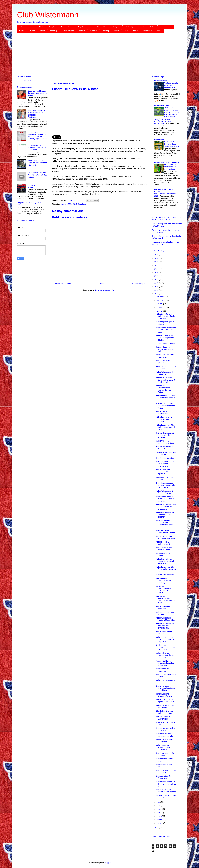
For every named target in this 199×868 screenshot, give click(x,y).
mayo (159, 809)
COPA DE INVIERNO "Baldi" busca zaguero (166, 791)
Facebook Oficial (24, 81)
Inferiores (82, 31)
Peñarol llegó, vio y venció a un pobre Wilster (164, 349)
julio (158, 802)
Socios (126, 31)
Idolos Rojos (54, 31)
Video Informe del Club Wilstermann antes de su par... (166, 398)
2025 (157, 255)
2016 (157, 287)
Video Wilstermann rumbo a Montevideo (165, 619)
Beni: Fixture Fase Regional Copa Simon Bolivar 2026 (172, 144)
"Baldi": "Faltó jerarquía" (166, 343)
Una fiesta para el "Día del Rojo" (165, 754)
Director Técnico (103, 27)
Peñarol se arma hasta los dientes (165, 706)
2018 (157, 280)
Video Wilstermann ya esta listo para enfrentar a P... (165, 626)
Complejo (53, 27)
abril (158, 813)
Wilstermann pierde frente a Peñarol (164, 549)
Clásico (42, 27)
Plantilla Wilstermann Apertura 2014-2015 (165, 701)
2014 (157, 294)
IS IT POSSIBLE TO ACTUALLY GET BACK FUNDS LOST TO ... (167, 219)
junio (159, 805)
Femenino (142, 27)
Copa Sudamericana (85, 27)
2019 (157, 276)
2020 (157, 272)
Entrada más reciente (63, 284)
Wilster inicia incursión (165, 575)
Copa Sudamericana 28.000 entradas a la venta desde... (165, 485)
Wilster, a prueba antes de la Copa (165, 681)
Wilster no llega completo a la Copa (165, 442)
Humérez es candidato (165, 458)
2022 (157, 265)
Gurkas (22, 31)
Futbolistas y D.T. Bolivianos (167, 162)
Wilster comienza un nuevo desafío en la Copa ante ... (165, 639)
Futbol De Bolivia (162, 106)
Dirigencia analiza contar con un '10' (166, 771)
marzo (159, 816)
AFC (21, 27)
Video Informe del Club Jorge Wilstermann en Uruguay (166, 569)
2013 (157, 828)
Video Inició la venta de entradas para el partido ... (166, 419)
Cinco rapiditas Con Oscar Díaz (164, 777)
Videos (159, 31)
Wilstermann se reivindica (162, 670)
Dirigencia (117, 27)
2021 (157, 269)
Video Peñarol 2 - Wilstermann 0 (163, 543)
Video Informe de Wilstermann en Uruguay (163, 581)
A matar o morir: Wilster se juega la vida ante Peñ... (166, 406)
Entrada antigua (139, 284)
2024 (157, 258)
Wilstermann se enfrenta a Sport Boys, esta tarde (166, 330)
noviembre (161, 300)
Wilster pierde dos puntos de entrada (164, 735)
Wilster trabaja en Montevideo (163, 608)
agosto (160, 311)
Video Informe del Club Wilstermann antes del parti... (166, 427)
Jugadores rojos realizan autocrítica (166, 729)
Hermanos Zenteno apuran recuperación (165, 537)
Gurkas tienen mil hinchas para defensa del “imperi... (166, 647)
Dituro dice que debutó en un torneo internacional (165, 464)
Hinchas (32, 31)
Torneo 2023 (147, 31)
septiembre (161, 307)
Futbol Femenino (166, 27)
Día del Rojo (129, 27)
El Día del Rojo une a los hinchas (165, 741)
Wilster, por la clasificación (162, 413)
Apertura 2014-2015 (69, 204)
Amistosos (31, 27)
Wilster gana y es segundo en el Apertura (163, 472)
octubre (160, 304)
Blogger (108, 863)
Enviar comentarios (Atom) (105, 290)
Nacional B (159, 140)
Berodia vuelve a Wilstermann (163, 718)
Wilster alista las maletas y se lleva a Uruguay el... (165, 655)
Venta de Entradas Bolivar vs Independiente (171, 85)
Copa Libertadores (67, 27)
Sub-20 (136, 31)
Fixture (153, 27)
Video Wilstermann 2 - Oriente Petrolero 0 (165, 492)
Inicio (102, 284)
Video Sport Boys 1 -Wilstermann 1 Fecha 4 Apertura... (166, 316)
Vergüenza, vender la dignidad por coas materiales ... (165, 243)
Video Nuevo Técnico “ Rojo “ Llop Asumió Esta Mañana (37, 175)
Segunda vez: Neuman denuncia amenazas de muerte (37, 93)
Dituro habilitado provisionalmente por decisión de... (166, 688)
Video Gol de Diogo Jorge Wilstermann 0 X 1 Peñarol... (165, 380)
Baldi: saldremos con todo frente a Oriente (165, 532)
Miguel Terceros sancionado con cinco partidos (170, 167)
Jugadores (93, 31)
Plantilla (116, 31)
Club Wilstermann (48, 15)
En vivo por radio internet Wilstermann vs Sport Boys (37, 148)
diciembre (161, 297)
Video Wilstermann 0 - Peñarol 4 (165, 373)
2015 (157, 290)
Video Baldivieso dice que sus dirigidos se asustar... (165, 338)
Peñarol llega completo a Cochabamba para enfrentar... (165, 435)
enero (159, 823)
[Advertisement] (95, 55)
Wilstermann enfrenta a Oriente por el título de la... (166, 784)
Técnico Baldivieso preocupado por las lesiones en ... (165, 663)
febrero (160, 820)
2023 (157, 262)
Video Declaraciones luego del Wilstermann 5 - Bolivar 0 (38, 163)
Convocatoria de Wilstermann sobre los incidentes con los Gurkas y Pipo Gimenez (37, 136)
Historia (42, 31)
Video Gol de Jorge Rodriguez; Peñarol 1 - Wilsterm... (166, 561)
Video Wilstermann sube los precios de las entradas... (166, 507)
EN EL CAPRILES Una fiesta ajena (165, 356)
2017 (157, 283)
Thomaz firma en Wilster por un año (166, 453)
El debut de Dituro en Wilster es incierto (165, 712)
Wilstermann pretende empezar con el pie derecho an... (165, 747)
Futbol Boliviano (161, 81)
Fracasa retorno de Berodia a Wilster (164, 695)
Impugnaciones (68, 31)
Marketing (105, 31)
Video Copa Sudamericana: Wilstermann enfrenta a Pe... (166, 600)
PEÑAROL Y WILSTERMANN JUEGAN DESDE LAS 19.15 (164, 589)
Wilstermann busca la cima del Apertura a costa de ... (165, 499)
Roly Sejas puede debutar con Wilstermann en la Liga (164, 524)
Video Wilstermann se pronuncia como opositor (165, 515)
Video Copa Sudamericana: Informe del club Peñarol (164, 389)
